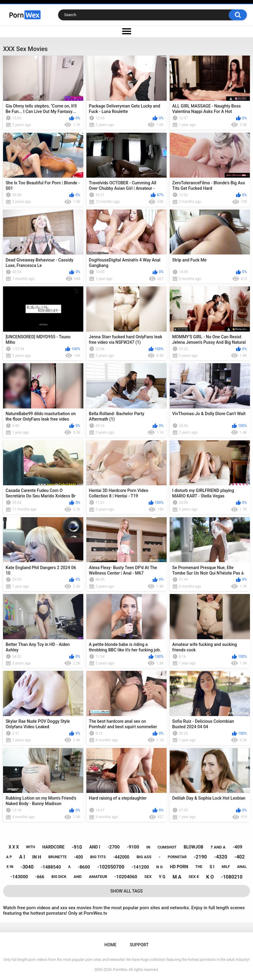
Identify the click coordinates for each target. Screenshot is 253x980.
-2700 (113, 847)
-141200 (140, 867)
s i (212, 867)
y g (162, 877)
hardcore (53, 847)
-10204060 (126, 877)
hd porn (179, 867)
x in (10, 867)
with (31, 847)
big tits (98, 857)
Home (110, 945)
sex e (194, 877)
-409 (237, 847)
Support (139, 945)
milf (226, 867)
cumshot (167, 847)
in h (37, 857)
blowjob (193, 847)
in (148, 847)
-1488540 (51, 867)
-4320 (221, 857)
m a (177, 877)
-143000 (19, 877)
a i (22, 857)
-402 (240, 857)
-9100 (133, 847)
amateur (98, 877)
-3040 (27, 867)
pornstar (177, 857)
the (199, 867)
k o (210, 877)
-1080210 (232, 877)
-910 (77, 847)
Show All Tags (127, 891)
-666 (40, 877)
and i (95, 847)
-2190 (200, 857)
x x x (14, 847)
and (78, 877)
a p (9, 857)
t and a (218, 847)
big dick (59, 877)
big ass (144, 857)
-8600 (84, 867)
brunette (57, 857)
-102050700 (111, 867)
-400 (78, 857)
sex (148, 877)
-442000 (121, 857)
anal (242, 867)
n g (159, 867)
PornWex (120, 970)
